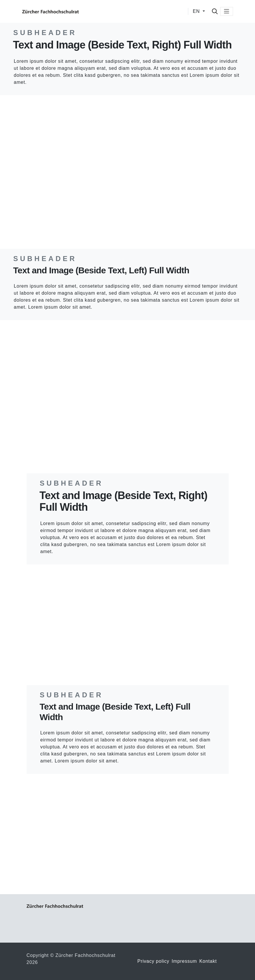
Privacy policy (153, 961)
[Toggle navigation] (227, 11)
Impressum (184, 961)
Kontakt (208, 961)
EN (197, 11)
